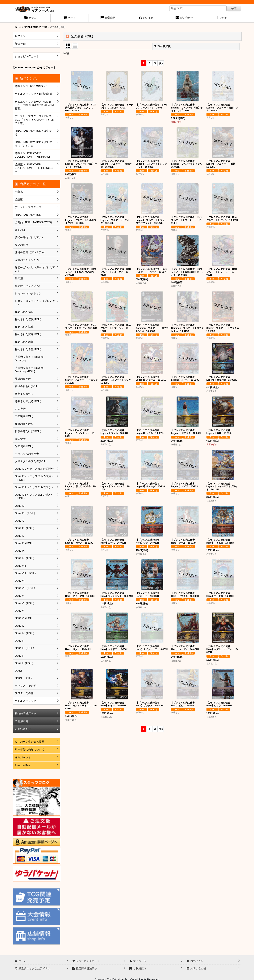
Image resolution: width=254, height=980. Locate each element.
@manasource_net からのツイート (34, 67)
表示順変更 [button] (162, 46)
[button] (222, 18)
